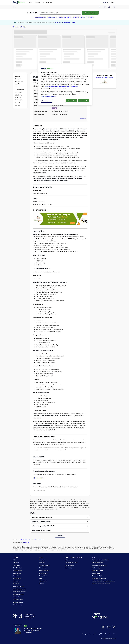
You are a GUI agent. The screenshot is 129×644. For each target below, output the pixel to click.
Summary (18, 76)
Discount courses (41, 17)
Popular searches (44, 570)
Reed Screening (96, 573)
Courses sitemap (17, 605)
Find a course (31, 13)
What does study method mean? (42, 517)
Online (15, 27)
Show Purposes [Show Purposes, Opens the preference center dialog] (47, 101)
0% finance (16, 584)
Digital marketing (32, 540)
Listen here (29, 632)
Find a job (42, 563)
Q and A (18, 103)
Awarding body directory (20, 589)
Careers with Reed (97, 576)
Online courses (52, 17)
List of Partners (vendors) (48, 96)
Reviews (18, 106)
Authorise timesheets (98, 563)
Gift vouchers (17, 581)
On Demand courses (65, 17)
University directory (18, 586)
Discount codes (17, 578)
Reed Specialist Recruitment (100, 565)
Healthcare (41, 540)
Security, (97, 634)
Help (14, 560)
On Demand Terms (18, 600)
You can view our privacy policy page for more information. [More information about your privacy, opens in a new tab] (61, 86)
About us (68, 560)
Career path (19, 100)
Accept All (84, 101)
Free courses (90, 17)
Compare (83, 118)
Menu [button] (16, 7)
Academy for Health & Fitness (104, 78)
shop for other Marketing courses (65, 22)
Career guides (17, 597)
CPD (17, 87)
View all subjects (17, 568)
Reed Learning (96, 568)
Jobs (30, 2)
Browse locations (44, 573)
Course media (19, 89)
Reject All (71, 101)
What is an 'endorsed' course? (42, 530)
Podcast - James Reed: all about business (103, 581)
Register (105, 2)
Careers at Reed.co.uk (71, 563)
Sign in (113, 2)
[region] (65, 85)
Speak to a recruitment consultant (101, 584)
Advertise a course (18, 602)
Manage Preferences (88, 634)
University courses (79, 17)
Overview (18, 79)
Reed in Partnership (97, 570)
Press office (69, 568)
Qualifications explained (19, 592)
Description (19, 92)
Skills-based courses (18, 594)
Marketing (22, 27)
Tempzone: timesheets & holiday (101, 560)
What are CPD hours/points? (41, 522)
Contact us (16, 563)
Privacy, (102, 634)
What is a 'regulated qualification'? (43, 526)
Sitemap (41, 584)
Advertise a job (43, 581)
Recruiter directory (44, 565)
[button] (56, 108)
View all (60, 536)
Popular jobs (43, 568)
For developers (70, 565)
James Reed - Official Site (99, 578)
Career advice (48, 2)
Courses (38, 2)
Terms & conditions (111, 634)
